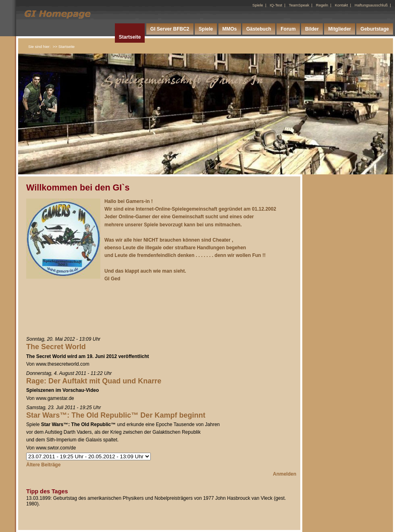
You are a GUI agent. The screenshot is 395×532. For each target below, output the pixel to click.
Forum (288, 29)
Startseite (130, 37)
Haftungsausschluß (371, 5)
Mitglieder (340, 29)
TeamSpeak (299, 5)
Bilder (312, 29)
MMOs (230, 29)
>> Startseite (64, 47)
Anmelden (285, 474)
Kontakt (342, 5)
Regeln (322, 5)
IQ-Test (276, 5)
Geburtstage (375, 29)
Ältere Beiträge (43, 465)
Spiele (258, 5)
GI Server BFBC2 (170, 29)
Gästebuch (259, 29)
